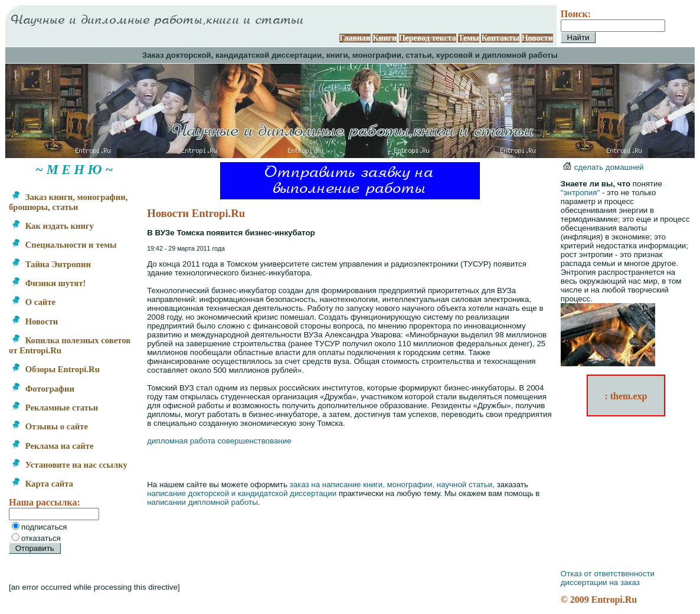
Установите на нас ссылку (69, 465)
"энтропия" (580, 193)
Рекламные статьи (55, 408)
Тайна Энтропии (51, 264)
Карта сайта (42, 484)
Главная (355, 38)
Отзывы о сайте (50, 426)
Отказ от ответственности (608, 574)
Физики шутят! (48, 283)
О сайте (33, 302)
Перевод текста (428, 38)
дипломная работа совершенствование (219, 441)
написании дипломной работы (202, 502)
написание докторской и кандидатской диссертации (242, 493)
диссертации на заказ (600, 582)
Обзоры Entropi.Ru (55, 369)
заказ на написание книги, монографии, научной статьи (391, 485)
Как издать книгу (53, 226)
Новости (537, 38)
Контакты (500, 38)
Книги (385, 38)
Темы (469, 38)
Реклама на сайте (52, 446)
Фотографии (43, 389)
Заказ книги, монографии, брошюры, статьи (68, 202)
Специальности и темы (64, 245)
